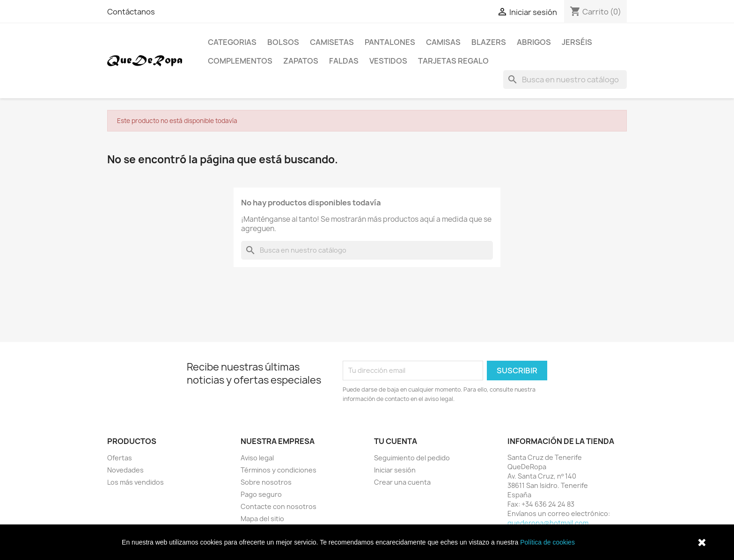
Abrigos (534, 42)
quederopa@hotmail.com (548, 523)
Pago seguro (261, 494)
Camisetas (332, 42)
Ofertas (120, 458)
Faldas (344, 61)
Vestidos (388, 61)
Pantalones (390, 42)
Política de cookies (547, 542)
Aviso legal (257, 458)
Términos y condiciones (279, 470)
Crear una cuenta (402, 482)
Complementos (240, 61)
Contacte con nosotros (279, 506)
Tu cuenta (396, 441)
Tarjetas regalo (453, 61)
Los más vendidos (136, 482)
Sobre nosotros (266, 482)
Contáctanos (131, 12)
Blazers (489, 42)
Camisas (443, 42)
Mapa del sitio (262, 519)
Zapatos (301, 61)
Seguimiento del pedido (412, 458)
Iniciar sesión (395, 470)
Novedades (125, 470)
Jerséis (577, 42)
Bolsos (283, 42)
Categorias (232, 42)
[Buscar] (565, 80)
